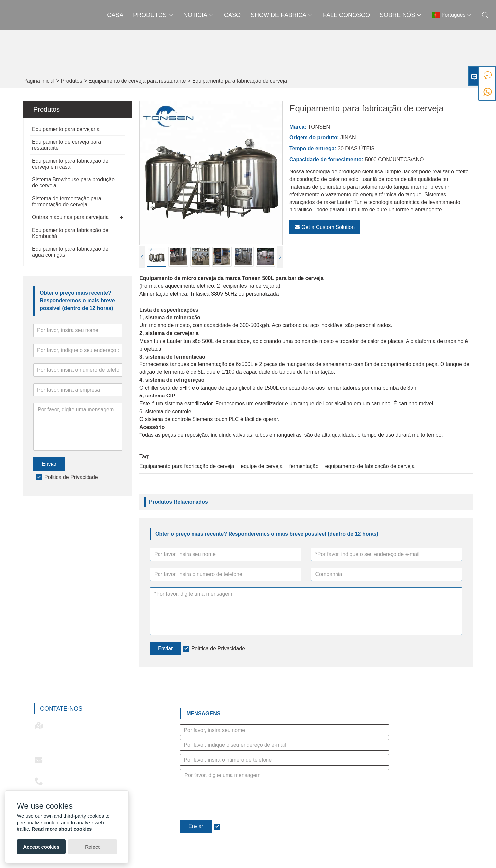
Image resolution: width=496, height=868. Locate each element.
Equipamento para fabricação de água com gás (70, 252)
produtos (153, 15)
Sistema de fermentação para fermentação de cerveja (67, 201)
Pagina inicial (39, 81)
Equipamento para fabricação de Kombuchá (70, 233)
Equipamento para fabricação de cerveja (240, 81)
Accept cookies (41, 847)
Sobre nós (401, 15)
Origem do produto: (314, 138)
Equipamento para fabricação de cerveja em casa (70, 164)
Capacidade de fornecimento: (326, 159)
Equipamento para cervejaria (66, 129)
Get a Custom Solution (325, 227)
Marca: (298, 127)
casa (115, 15)
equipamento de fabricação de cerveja (370, 466)
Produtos (72, 81)
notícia (199, 15)
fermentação (304, 466)
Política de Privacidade (71, 477)
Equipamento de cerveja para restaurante (137, 81)
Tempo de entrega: (313, 149)
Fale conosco (346, 15)
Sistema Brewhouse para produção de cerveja (73, 183)
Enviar (49, 464)
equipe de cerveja (262, 466)
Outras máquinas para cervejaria (70, 217)
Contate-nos (61, 709)
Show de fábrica (282, 15)
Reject (92, 847)
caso (232, 15)
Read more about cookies (62, 829)
